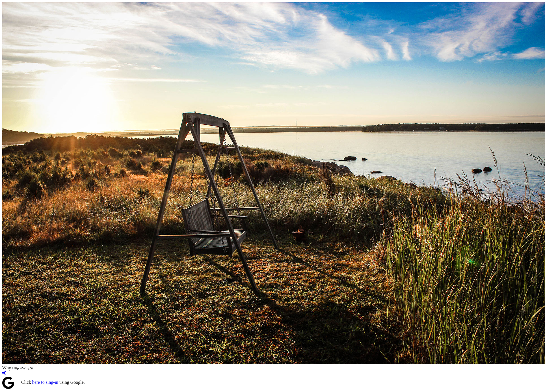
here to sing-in (45, 382)
